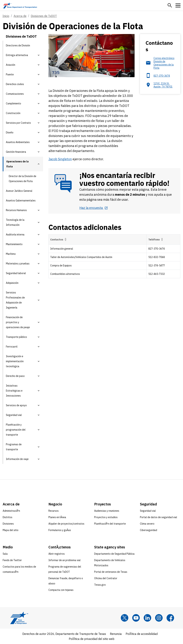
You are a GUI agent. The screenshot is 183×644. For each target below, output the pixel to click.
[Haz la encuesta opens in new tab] (94, 208)
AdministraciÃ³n (11, 511)
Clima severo (147, 524)
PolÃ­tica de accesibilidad (142, 634)
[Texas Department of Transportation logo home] (20, 5)
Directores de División (18, 45)
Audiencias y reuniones (107, 511)
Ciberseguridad (149, 530)
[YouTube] (136, 618)
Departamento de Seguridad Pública (114, 554)
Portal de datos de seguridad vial (159, 517)
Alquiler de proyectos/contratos (66, 524)
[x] (125, 618)
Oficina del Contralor (106, 578)
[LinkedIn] (147, 618)
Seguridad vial (148, 511)
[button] (170, 5)
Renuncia (116, 634)
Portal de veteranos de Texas (111, 572)
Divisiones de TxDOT (44, 16)
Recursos (54, 511)
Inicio (6, 16)
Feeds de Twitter (12, 560)
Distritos (8, 517)
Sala (5, 554)
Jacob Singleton (60, 159)
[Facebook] (170, 618)
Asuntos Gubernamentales (21, 201)
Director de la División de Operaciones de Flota (23, 179)
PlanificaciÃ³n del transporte (110, 524)
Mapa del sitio (11, 530)
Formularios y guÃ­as (60, 530)
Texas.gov (100, 585)
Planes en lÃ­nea (57, 517)
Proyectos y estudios (106, 517)
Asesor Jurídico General (19, 191)
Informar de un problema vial (65, 560)
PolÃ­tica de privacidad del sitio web (92, 639)
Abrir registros (57, 554)
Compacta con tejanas (61, 590)
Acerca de (20, 16)
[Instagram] (159, 618)
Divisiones (8, 524)
